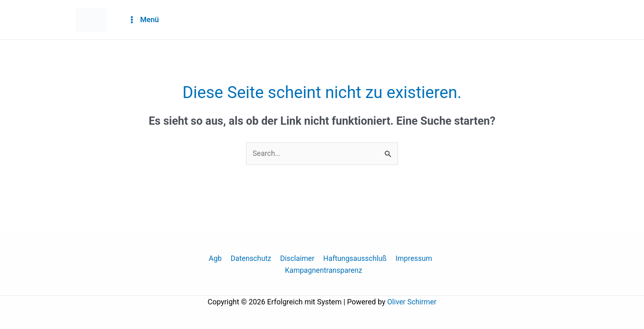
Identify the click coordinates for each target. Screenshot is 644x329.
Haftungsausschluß (353, 259)
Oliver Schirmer (412, 302)
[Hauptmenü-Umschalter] (143, 20)
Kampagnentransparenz (324, 271)
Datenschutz (251, 259)
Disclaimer (297, 259)
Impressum (412, 259)
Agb (216, 259)
